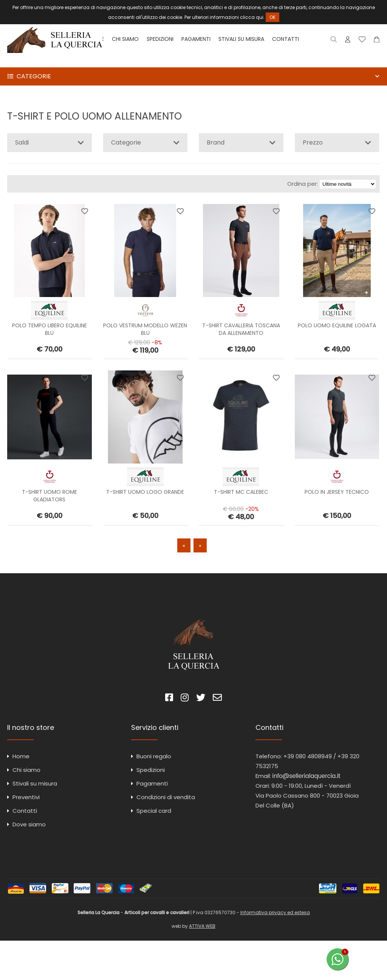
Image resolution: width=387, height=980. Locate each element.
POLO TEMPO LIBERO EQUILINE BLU (50, 329)
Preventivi (26, 797)
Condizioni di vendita (166, 797)
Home (21, 756)
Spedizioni (160, 39)
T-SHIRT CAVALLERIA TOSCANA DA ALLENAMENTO (241, 329)
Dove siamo (29, 824)
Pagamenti (196, 39)
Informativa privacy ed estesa (275, 912)
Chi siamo (125, 39)
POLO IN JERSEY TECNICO (337, 492)
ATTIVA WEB (202, 926)
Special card (154, 811)
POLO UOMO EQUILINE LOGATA (337, 325)
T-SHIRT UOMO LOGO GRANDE (145, 492)
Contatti (286, 39)
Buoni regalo (154, 756)
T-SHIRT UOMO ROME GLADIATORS (50, 496)
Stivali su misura (241, 39)
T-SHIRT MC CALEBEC (241, 492)
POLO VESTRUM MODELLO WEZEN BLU (145, 329)
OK (272, 17)
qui (260, 17)
